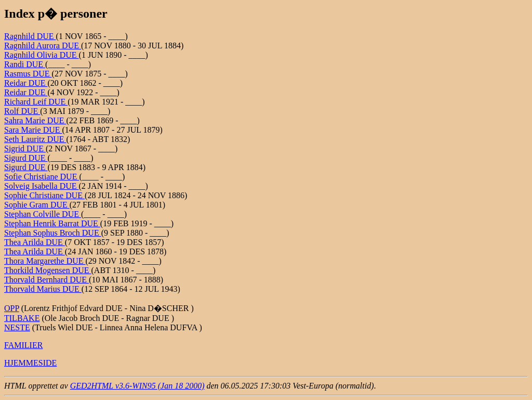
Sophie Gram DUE (37, 205)
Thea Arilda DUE (35, 242)
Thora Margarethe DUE (45, 261)
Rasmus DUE (28, 74)
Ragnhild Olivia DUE (42, 55)
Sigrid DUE (25, 149)
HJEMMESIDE (30, 363)
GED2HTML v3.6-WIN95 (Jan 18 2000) (137, 386)
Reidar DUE (26, 83)
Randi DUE (25, 64)
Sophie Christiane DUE (44, 195)
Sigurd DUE (26, 158)
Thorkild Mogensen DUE (48, 270)
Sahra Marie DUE (35, 120)
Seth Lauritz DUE (35, 139)
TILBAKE (22, 318)
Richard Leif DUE (36, 102)
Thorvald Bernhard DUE (46, 280)
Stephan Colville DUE (43, 214)
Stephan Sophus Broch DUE (53, 233)
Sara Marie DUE (33, 130)
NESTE (17, 327)
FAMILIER (23, 345)
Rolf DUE (22, 111)
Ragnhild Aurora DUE (43, 46)
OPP (12, 308)
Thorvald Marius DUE (43, 289)
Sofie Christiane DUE (42, 177)
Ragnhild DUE (30, 36)
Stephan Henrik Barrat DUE (52, 223)
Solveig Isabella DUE (42, 186)
